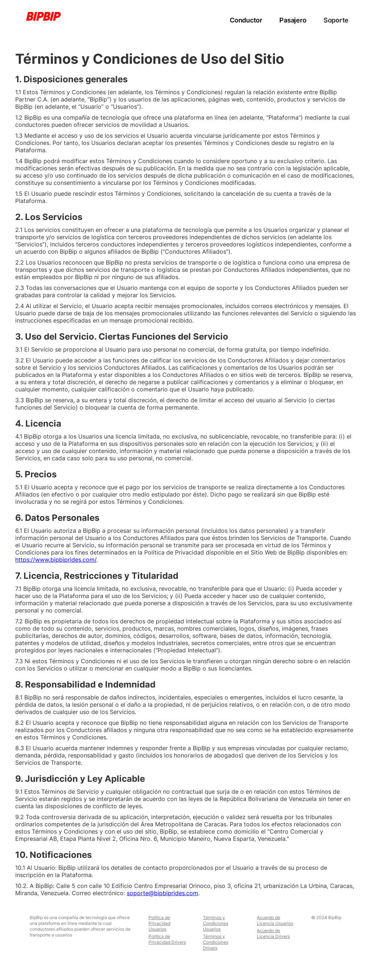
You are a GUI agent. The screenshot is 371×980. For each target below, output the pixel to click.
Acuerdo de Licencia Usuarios (275, 920)
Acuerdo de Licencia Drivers (273, 933)
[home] (43, 16)
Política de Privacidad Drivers (167, 939)
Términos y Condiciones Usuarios (216, 923)
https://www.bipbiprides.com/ (56, 560)
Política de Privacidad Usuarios (159, 923)
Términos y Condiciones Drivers (216, 942)
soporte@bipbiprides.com (162, 893)
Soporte (336, 20)
